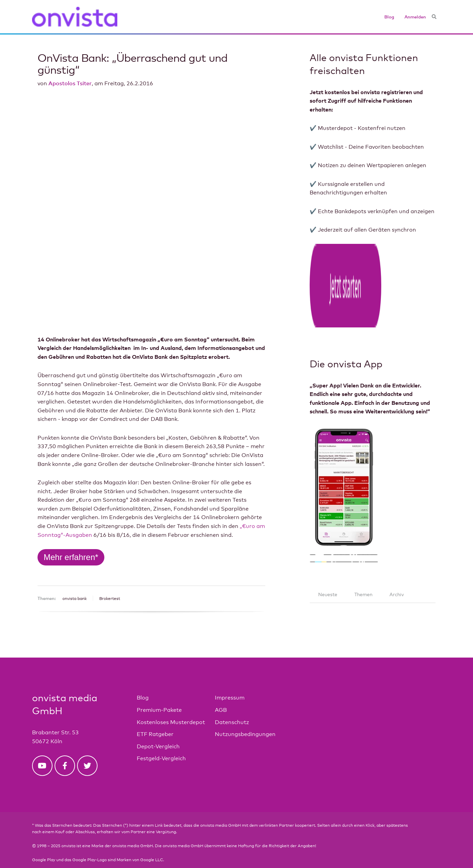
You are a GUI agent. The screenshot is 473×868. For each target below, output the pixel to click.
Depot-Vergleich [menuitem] (158, 720)
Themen (363, 568)
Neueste (328, 568)
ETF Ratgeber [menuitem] (155, 708)
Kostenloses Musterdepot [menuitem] (171, 695)
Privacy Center (46, 847)
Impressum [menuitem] (230, 671)
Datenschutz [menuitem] (232, 695)
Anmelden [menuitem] (415, 17)
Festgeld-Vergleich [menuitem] (161, 732)
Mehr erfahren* (71, 452)
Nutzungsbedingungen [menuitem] (245, 708)
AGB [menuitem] (221, 683)
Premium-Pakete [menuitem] (159, 683)
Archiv (397, 568)
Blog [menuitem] (389, 17)
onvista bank (75, 494)
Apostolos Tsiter (70, 83)
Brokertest (110, 494)
